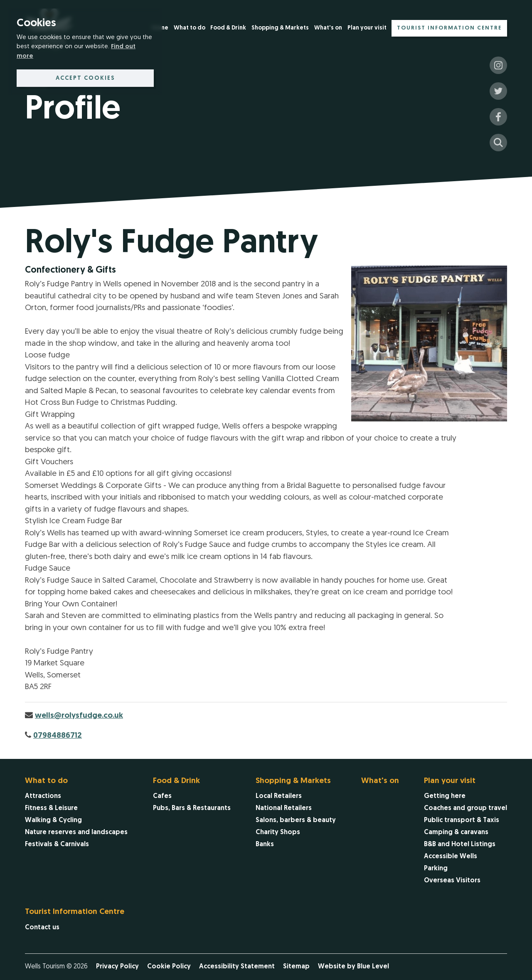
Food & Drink (228, 28)
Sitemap (296, 967)
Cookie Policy (169, 967)
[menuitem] (190, 29)
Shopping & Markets (280, 28)
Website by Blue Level (353, 967)
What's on (328, 28)
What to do (190, 28)
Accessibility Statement (237, 967)
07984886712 (58, 736)
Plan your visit (367, 28)
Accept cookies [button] (85, 78)
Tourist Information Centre (449, 28)
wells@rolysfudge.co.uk (79, 716)
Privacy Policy (117, 967)
